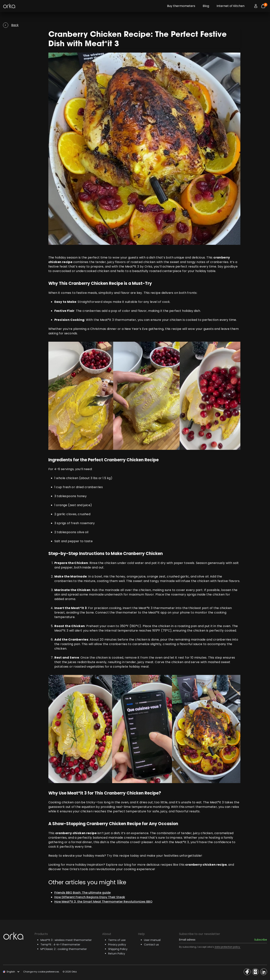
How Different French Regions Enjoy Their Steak (90, 897)
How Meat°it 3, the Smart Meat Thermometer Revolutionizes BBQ (103, 902)
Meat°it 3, (182, 842)
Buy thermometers (181, 6)
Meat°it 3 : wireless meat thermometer (66, 940)
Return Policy (117, 954)
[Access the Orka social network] (247, 972)
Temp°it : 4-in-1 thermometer (60, 945)
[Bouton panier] (263, 6)
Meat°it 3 (132, 266)
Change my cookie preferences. (41, 972)
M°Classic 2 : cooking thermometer (64, 949)
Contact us (151, 945)
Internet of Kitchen (231, 6)
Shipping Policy (118, 949)
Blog (206, 6)
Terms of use (117, 940)
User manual (152, 940)
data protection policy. (228, 947)
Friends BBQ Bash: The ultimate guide (82, 893)
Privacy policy (117, 945)
